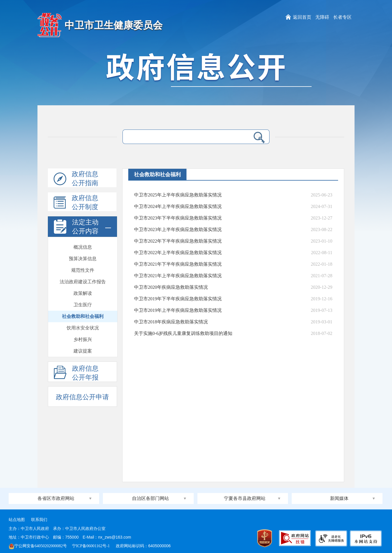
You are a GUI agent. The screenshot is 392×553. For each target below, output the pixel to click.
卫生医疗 (83, 256)
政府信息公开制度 (76, 203)
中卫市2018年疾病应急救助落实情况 (171, 322)
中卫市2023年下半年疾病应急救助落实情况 (178, 218)
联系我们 (39, 520)
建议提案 (83, 302)
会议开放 (83, 348)
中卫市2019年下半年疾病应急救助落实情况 (178, 299)
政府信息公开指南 (76, 179)
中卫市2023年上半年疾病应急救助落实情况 (178, 229)
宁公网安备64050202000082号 (38, 546)
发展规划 (83, 313)
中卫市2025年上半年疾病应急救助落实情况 (178, 195)
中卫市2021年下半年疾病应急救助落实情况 (178, 264)
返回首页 (302, 17)
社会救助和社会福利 (83, 267)
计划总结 (83, 325)
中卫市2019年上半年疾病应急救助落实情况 (178, 310)
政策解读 (83, 244)
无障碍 (322, 17)
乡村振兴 (83, 290)
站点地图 (17, 520)
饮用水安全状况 (83, 279)
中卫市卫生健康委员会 (114, 25)
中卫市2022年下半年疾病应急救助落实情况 (178, 241)
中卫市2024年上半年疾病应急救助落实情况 (178, 206)
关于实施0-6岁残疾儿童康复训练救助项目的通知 (183, 333)
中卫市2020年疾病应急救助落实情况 (171, 287)
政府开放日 (83, 337)
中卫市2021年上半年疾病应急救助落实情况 (178, 276)
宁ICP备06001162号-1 (91, 546)
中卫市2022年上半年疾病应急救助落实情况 (178, 253)
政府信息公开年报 (76, 373)
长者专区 (342, 17)
